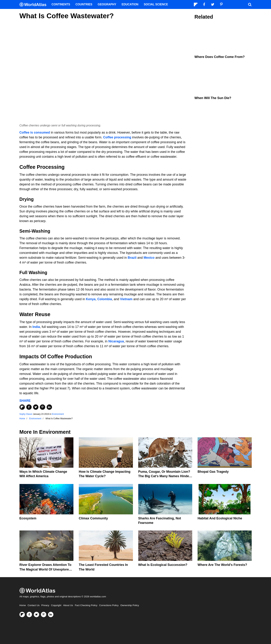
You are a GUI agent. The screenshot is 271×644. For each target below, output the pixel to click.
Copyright (56, 605)
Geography (107, 4)
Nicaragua (116, 341)
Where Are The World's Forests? (222, 565)
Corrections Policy (109, 605)
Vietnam (126, 299)
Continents (61, 4)
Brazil (132, 258)
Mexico (149, 258)
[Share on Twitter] (36, 407)
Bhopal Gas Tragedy (213, 472)
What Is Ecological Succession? (163, 565)
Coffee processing (117, 137)
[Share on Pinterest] (43, 407)
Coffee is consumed (35, 132)
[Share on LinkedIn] (49, 407)
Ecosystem (28, 518)
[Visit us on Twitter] (36, 614)
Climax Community (93, 518)
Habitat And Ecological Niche (220, 518)
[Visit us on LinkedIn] (51, 614)
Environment (58, 414)
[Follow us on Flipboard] (22, 614)
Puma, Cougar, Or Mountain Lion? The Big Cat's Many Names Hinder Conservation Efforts (164, 476)
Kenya (91, 299)
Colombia (105, 299)
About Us (68, 605)
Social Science (156, 4)
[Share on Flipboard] (22, 407)
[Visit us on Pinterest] (44, 614)
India (36, 327)
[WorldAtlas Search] (250, 4)
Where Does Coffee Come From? (220, 57)
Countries (84, 4)
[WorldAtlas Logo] (34, 5)
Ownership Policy (130, 605)
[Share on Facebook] (29, 407)
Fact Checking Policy (86, 605)
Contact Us (34, 605)
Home (23, 605)
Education (130, 4)
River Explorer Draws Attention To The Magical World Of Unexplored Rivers (45, 569)
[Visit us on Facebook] (29, 614)
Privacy (45, 605)
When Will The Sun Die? (213, 98)
